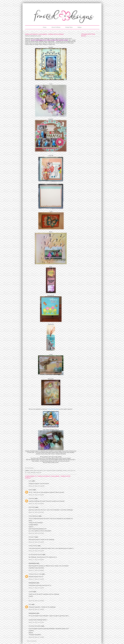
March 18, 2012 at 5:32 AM (36, 601)
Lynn (30, 481)
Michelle (33, 473)
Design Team (69, 27)
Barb (51, 232)
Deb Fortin (32, 507)
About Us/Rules (56, 27)
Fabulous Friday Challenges (54, 471)
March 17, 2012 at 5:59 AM (36, 560)
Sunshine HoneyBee (35, 626)
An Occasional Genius (35, 555)
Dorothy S (32, 537)
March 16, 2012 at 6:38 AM (36, 504)
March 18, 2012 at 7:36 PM (36, 610)
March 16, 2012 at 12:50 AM (36, 486)
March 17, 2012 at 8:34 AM (36, 570)
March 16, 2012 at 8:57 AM (36, 533)
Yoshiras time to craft (35, 574)
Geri (30, 604)
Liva (69, 471)
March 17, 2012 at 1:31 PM (36, 579)
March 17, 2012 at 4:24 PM (36, 588)
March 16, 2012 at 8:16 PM (36, 551)
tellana (31, 490)
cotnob (31, 592)
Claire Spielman (33, 516)
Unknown (31, 499)
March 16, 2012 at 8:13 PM (36, 542)
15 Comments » (30, 468)
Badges (80, 27)
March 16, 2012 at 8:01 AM (36, 512)
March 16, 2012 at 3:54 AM (36, 495)
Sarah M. (39, 473)
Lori (71, 471)
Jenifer (65, 471)
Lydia (29, 473)
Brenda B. (40, 471)
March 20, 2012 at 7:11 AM (36, 637)
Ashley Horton (33, 546)
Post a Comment (32, 641)
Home (45, 27)
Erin (45, 471)
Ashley (31, 471)
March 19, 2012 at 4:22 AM (36, 622)
